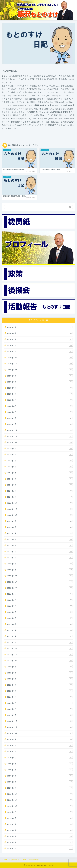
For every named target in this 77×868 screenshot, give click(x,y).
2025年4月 (40, 406)
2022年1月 (40, 642)
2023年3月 (40, 557)
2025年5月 (40, 400)
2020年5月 (40, 764)
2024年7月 (40, 460)
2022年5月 (40, 618)
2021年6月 (40, 685)
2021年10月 (40, 660)
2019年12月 (40, 794)
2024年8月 (40, 454)
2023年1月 (40, 570)
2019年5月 (40, 836)
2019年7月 (40, 824)
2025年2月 (40, 418)
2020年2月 (40, 782)
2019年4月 (40, 842)
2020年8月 (40, 745)
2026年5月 (40, 327)
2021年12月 (40, 648)
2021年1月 (40, 715)
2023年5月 (40, 545)
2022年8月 (40, 600)
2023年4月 (40, 551)
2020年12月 (40, 721)
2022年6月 (40, 612)
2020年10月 (40, 733)
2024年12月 (40, 430)
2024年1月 (40, 497)
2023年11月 (40, 509)
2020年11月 (40, 727)
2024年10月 (40, 442)
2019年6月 (40, 830)
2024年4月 (40, 479)
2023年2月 (40, 563)
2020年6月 (40, 757)
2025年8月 (40, 382)
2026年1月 (40, 351)
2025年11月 (40, 363)
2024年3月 (40, 485)
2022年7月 (40, 606)
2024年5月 (40, 473)
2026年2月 (40, 345)
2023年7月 (40, 533)
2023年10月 (40, 515)
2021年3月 (40, 703)
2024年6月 (40, 466)
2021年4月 (40, 697)
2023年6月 (40, 539)
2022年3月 (40, 630)
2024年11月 (40, 436)
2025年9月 (40, 376)
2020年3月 (40, 776)
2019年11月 (40, 800)
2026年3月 (40, 339)
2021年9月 (40, 667)
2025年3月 (40, 412)
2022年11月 (40, 582)
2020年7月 (40, 751)
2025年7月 (40, 388)
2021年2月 (40, 709)
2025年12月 (40, 357)
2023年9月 (40, 521)
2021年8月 (40, 673)
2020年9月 (40, 739)
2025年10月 (40, 370)
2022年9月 (40, 594)
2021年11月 (40, 654)
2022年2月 (40, 636)
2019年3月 (40, 848)
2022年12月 (40, 576)
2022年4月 (40, 624)
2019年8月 (40, 818)
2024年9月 (40, 448)
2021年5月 (40, 691)
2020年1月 (40, 788)
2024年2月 (40, 491)
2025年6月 (40, 394)
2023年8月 (40, 527)
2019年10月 (40, 806)
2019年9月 (40, 812)
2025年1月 (40, 424)
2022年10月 (40, 588)
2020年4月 (40, 770)
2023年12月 (40, 503)
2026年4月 (40, 333)
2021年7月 (40, 679)
